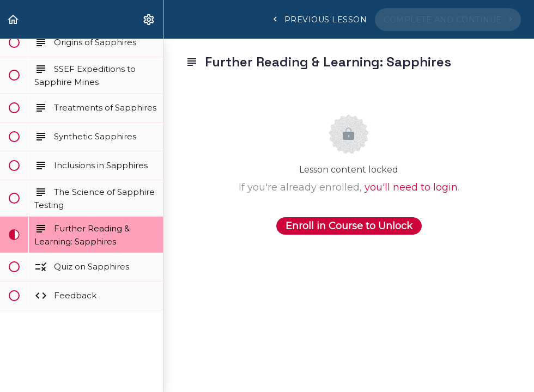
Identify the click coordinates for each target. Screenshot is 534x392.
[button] (14, 19)
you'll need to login (411, 187)
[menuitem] (149, 19)
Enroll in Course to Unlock (349, 226)
